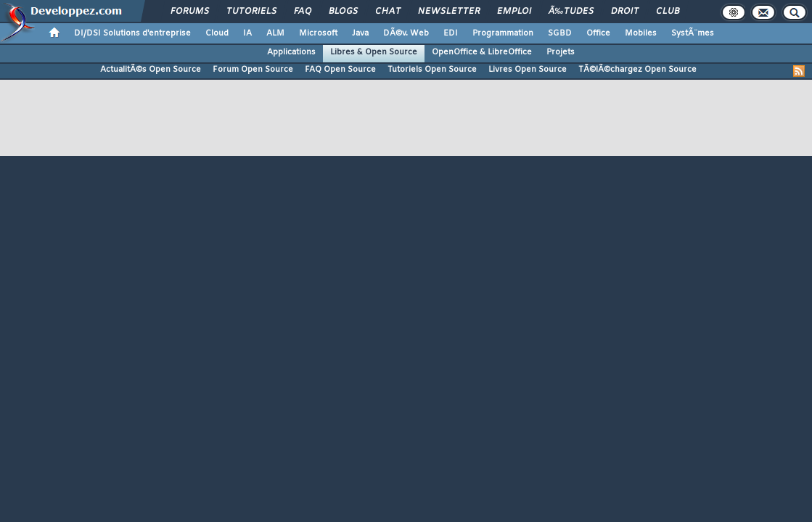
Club (668, 12)
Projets (561, 52)
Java (360, 33)
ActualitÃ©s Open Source (151, 70)
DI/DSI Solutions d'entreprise (132, 33)
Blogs (343, 12)
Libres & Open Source (374, 52)
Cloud (217, 33)
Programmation (503, 33)
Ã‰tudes (571, 12)
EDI (451, 33)
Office (598, 33)
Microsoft (318, 33)
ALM (275, 33)
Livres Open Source (528, 70)
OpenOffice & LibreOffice (482, 52)
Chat (388, 12)
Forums (190, 12)
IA (247, 33)
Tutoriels (251, 12)
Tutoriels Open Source (432, 70)
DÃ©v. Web (406, 33)
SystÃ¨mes (693, 33)
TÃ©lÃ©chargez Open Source (637, 70)
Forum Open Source (253, 70)
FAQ (303, 12)
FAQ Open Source (340, 70)
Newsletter (449, 12)
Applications (291, 52)
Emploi (514, 12)
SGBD (560, 33)
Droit (625, 12)
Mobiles (641, 33)
